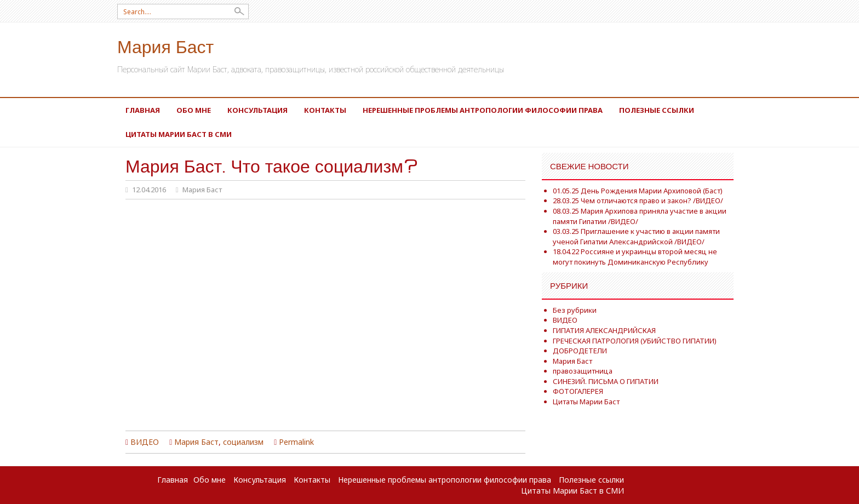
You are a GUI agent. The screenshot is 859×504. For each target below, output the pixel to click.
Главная (143, 110)
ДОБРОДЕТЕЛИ (580, 351)
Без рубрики (575, 310)
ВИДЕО (145, 442)
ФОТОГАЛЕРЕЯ (578, 391)
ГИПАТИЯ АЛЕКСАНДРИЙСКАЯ (604, 330)
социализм (243, 442)
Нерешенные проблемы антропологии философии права (483, 110)
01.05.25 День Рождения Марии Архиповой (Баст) (638, 191)
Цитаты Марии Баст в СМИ (179, 134)
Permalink (296, 442)
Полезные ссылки (657, 110)
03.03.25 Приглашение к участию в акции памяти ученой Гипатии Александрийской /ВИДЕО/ (636, 236)
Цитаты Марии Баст (586, 402)
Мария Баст (165, 46)
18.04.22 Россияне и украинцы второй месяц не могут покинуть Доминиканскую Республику (635, 257)
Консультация (257, 110)
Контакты (325, 110)
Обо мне (194, 110)
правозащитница (583, 371)
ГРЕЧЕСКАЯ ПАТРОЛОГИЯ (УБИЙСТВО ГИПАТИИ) (635, 341)
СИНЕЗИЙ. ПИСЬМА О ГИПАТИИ (606, 381)
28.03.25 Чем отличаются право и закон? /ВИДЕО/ (638, 201)
